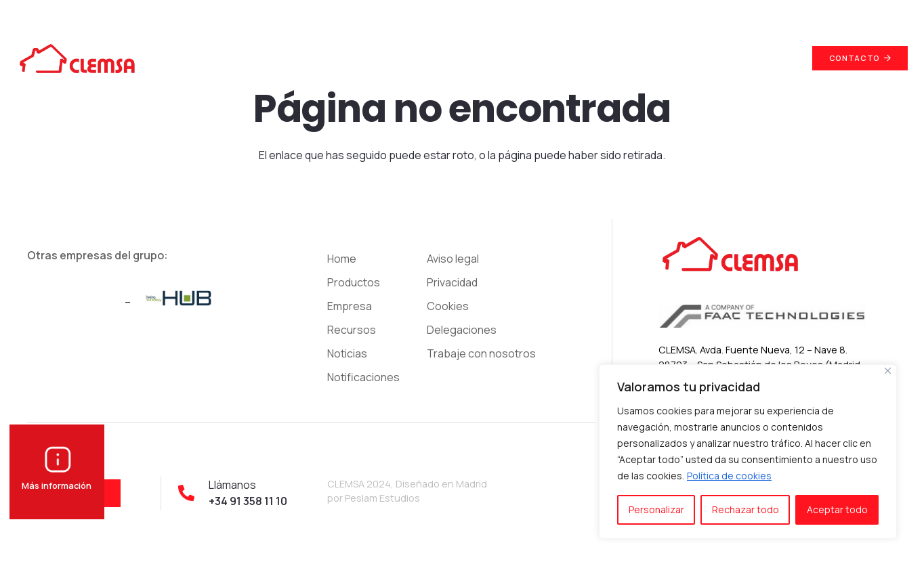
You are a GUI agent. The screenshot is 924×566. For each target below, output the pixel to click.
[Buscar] (784, 59)
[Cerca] (888, 371)
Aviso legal (453, 259)
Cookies (448, 306)
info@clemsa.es (761, 13)
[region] (748, 452)
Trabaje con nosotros (481, 353)
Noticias (347, 353)
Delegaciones (462, 330)
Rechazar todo (745, 509)
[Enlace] (77, 58)
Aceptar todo (837, 509)
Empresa (350, 306)
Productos (354, 282)
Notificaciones (363, 377)
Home (342, 259)
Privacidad (452, 282)
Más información (57, 479)
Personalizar (656, 509)
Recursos (352, 330)
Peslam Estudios (382, 498)
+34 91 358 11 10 (872, 13)
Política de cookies (729, 476)
